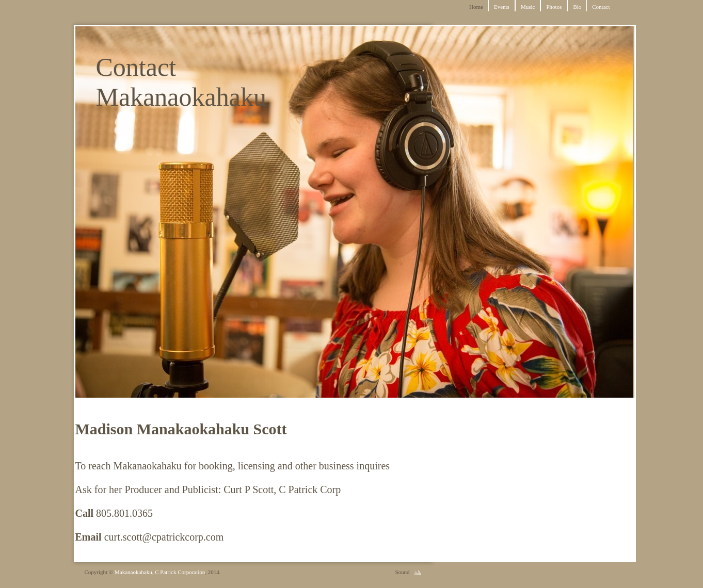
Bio (577, 7)
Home (476, 7)
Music (528, 7)
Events (502, 7)
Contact (601, 7)
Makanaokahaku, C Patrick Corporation (160, 572)
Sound (402, 572)
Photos (554, 7)
